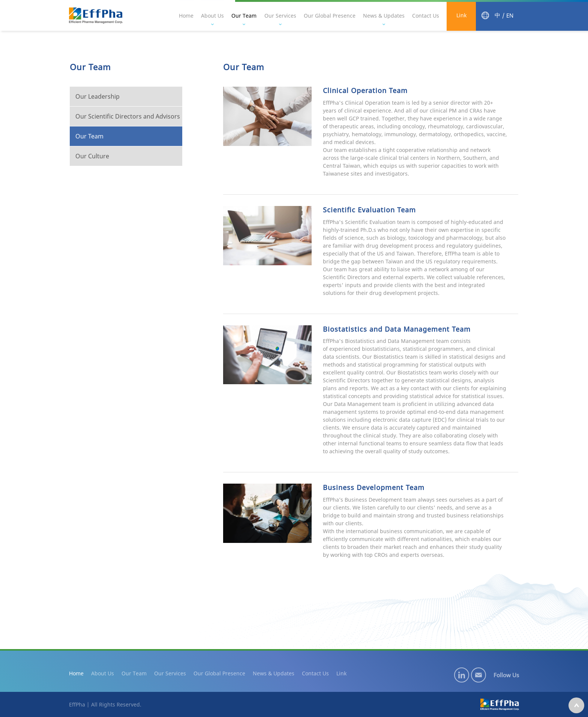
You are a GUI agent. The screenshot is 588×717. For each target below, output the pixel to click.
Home (187, 16)
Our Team (245, 16)
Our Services (281, 16)
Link (461, 16)
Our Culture (91, 156)
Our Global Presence (330, 16)
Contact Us (426, 16)
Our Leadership (97, 96)
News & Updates (384, 16)
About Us (213, 16)
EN (510, 16)
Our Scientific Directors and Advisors (127, 116)
